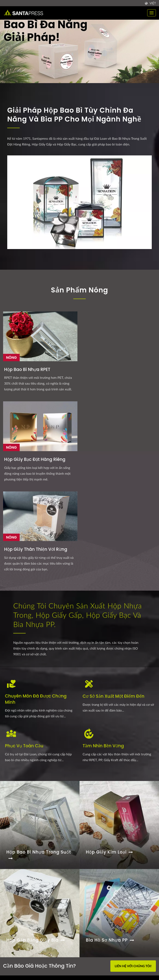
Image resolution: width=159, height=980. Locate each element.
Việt (153, 3)
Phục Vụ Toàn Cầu (25, 560)
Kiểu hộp (95, 906)
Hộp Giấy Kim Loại (110, 668)
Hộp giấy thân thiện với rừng (132, 355)
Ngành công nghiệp (103, 915)
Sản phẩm (96, 898)
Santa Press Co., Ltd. (40, 971)
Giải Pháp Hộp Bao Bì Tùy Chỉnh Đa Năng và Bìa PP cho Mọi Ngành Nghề (78, 115)
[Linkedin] (15, 849)
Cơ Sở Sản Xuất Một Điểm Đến (114, 510)
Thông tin (96, 939)
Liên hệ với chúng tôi (104, 948)
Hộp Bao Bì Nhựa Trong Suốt (39, 671)
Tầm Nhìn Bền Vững (104, 560)
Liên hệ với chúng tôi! (133, 780)
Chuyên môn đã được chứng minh (37, 513)
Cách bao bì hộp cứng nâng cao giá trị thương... (36, 929)
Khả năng (96, 923)
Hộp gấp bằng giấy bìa (36, 756)
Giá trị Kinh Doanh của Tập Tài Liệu (32, 890)
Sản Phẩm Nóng (80, 291)
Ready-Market (147, 971)
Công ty (94, 931)
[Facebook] (5, 849)
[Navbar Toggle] (152, 13)
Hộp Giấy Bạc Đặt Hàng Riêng (75, 355)
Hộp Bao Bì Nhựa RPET (22, 355)
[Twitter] (10, 849)
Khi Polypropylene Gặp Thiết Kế (29, 909)
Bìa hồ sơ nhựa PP (111, 756)
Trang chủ (96, 890)
